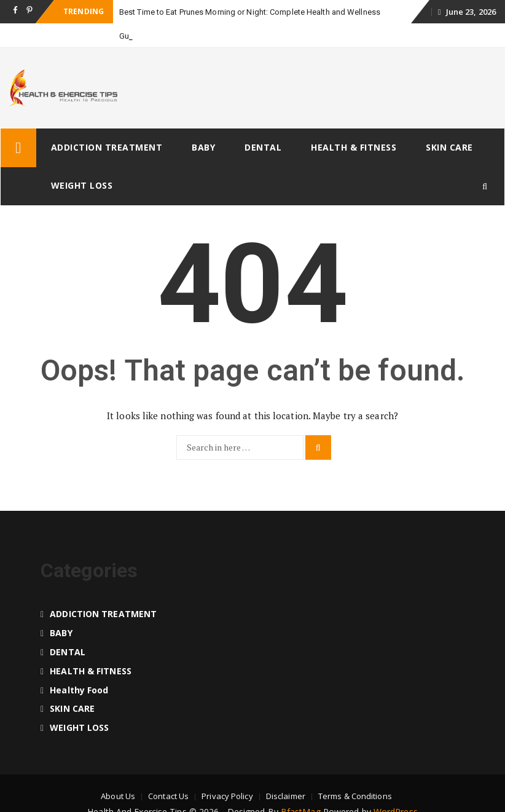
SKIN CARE (449, 147)
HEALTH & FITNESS (354, 147)
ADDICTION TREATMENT (107, 147)
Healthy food (79, 690)
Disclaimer (286, 796)
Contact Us (168, 796)
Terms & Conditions (355, 796)
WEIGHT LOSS (82, 185)
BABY (203, 147)
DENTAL (263, 147)
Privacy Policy (227, 796)
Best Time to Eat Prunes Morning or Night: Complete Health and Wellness (250, 12)
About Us (118, 796)
